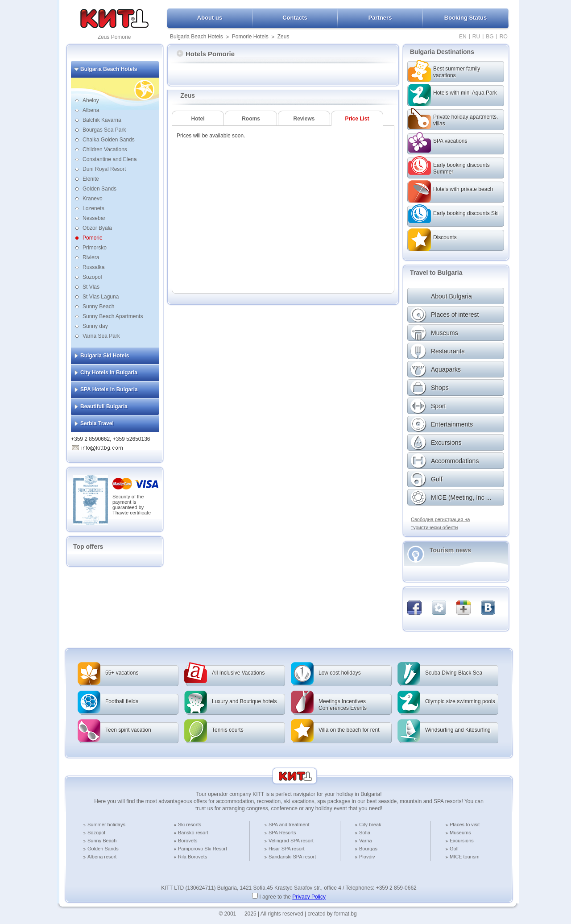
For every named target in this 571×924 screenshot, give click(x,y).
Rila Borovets (192, 857)
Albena (91, 110)
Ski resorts (190, 825)
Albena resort (102, 857)
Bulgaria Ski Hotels (105, 356)
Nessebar (94, 218)
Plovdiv (367, 857)
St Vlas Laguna (101, 297)
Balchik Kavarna (102, 120)
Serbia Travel (97, 423)
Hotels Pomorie (206, 54)
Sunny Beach (98, 307)
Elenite (91, 179)
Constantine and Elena (110, 159)
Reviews (304, 119)
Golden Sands (99, 189)
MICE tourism (465, 857)
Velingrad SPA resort (291, 841)
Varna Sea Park (101, 336)
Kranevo (93, 199)
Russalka (93, 267)
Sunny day (95, 326)
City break (370, 825)
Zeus (283, 37)
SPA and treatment (289, 825)
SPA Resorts (282, 833)
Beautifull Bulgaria (104, 406)
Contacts (295, 18)
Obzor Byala (97, 228)
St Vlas (91, 287)
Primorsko (95, 248)
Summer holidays (106, 825)
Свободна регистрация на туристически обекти (440, 523)
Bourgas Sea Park (104, 130)
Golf (454, 849)
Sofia (365, 833)
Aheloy (91, 100)
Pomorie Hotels (250, 37)
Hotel (198, 119)
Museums (460, 833)
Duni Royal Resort (104, 169)
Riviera (91, 257)
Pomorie (93, 238)
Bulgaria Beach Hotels (197, 37)
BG (490, 37)
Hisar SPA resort (287, 849)
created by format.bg (332, 914)
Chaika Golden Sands (109, 140)
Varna (366, 841)
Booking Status (465, 18)
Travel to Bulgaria (436, 273)
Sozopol (92, 277)
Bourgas (368, 849)
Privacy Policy (309, 897)
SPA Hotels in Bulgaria (109, 389)
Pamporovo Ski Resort (203, 849)
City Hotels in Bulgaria (109, 373)
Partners (380, 18)
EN (463, 37)
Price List (357, 119)
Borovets (188, 841)
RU (476, 37)
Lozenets (93, 208)
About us (210, 18)
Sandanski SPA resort (292, 857)
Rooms (251, 119)
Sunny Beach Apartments (113, 316)
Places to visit (465, 825)
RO (504, 37)
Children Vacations (105, 149)
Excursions (462, 841)
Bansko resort (193, 833)
